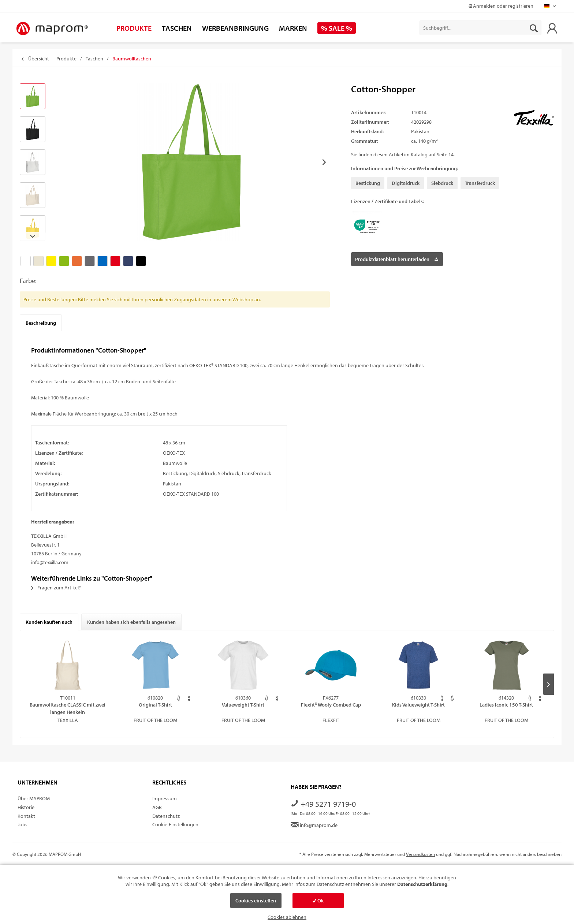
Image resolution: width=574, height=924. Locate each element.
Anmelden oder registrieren (501, 6)
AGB (157, 807)
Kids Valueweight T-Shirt (418, 705)
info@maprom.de (314, 825)
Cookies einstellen (256, 901)
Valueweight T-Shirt (243, 705)
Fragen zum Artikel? (56, 588)
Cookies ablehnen (287, 917)
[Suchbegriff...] (480, 28)
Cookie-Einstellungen (175, 824)
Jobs (23, 824)
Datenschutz (166, 816)
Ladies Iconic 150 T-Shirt (506, 705)
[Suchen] (534, 28)
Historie (26, 807)
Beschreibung (41, 323)
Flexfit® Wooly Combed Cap (331, 705)
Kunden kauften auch (49, 622)
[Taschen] (177, 28)
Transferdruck (480, 183)
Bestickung (368, 183)
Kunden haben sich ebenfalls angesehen (131, 622)
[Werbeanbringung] (235, 28)
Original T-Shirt (155, 705)
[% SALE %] (337, 28)
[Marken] (293, 28)
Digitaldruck (406, 183)
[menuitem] (480, 28)
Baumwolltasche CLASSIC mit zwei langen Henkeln (68, 708)
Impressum (165, 798)
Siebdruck (442, 183)
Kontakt (26, 816)
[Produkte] (134, 28)
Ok (318, 901)
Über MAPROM (34, 798)
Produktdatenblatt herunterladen (397, 258)
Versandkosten (420, 854)
